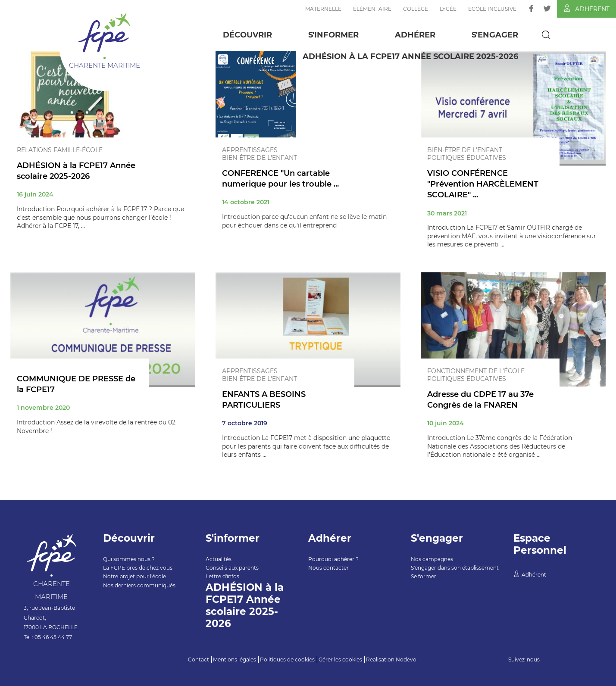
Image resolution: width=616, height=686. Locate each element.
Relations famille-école (60, 150)
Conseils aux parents (232, 568)
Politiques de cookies (287, 659)
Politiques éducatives (467, 158)
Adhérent (586, 9)
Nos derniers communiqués (139, 585)
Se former (424, 576)
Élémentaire (372, 9)
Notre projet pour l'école (134, 576)
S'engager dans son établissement (455, 568)
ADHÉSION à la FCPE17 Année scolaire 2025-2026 (410, 56)
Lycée (448, 9)
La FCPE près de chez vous (138, 568)
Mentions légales (235, 659)
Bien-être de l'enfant (260, 158)
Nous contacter (328, 568)
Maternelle (323, 9)
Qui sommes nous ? (129, 559)
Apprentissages (250, 150)
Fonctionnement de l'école (476, 371)
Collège (416, 9)
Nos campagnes (432, 559)
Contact (199, 659)
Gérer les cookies (340, 659)
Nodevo (406, 659)
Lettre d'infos (222, 576)
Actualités (219, 559)
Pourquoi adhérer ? (333, 559)
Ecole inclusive (492, 9)
